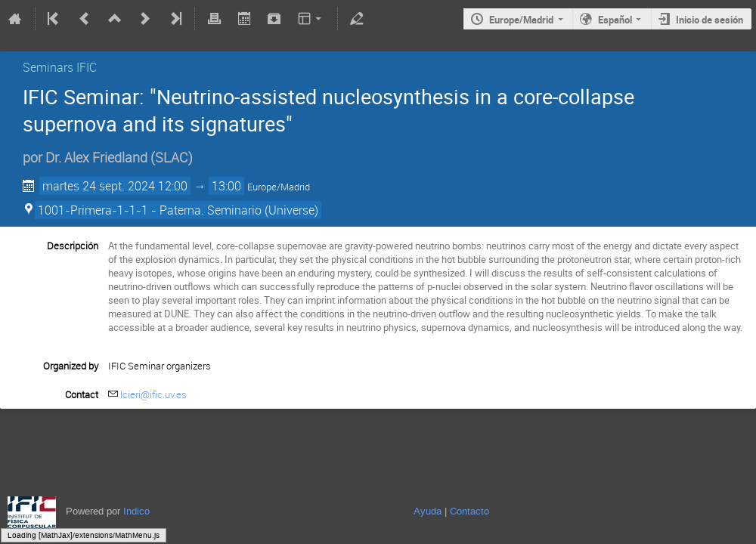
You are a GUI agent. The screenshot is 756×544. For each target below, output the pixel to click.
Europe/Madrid (521, 20)
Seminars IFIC (60, 67)
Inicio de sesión (710, 20)
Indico (136, 511)
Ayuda (428, 511)
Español (615, 20)
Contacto (469, 511)
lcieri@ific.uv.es (153, 394)
